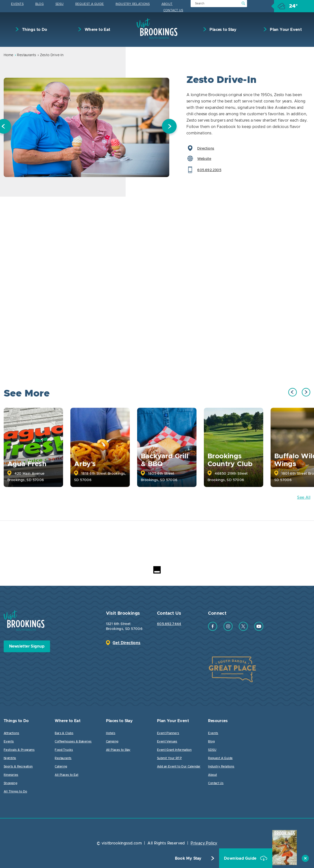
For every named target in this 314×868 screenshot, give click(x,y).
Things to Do (34, 30)
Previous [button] (293, 392)
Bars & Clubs (64, 733)
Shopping (10, 783)
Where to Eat (97, 30)
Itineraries (11, 775)
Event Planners (168, 733)
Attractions (11, 733)
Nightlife (10, 758)
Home (9, 55)
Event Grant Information (174, 750)
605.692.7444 (169, 624)
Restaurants (26, 55)
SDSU (60, 4)
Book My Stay (188, 858)
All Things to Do (15, 791)
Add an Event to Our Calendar (179, 766)
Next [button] (169, 128)
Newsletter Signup (27, 646)
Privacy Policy (204, 843)
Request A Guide (90, 4)
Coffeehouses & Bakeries (73, 741)
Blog (40, 4)
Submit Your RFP (169, 758)
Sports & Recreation (18, 766)
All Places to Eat (66, 775)
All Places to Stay (118, 750)
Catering (61, 766)
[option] (86, 127)
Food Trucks (64, 750)
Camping (112, 741)
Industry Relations (133, 4)
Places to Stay (222, 30)
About (167, 4)
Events (17, 4)
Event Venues (167, 741)
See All (304, 498)
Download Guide (241, 858)
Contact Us (173, 10)
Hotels (111, 733)
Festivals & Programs (19, 750)
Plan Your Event (285, 30)
